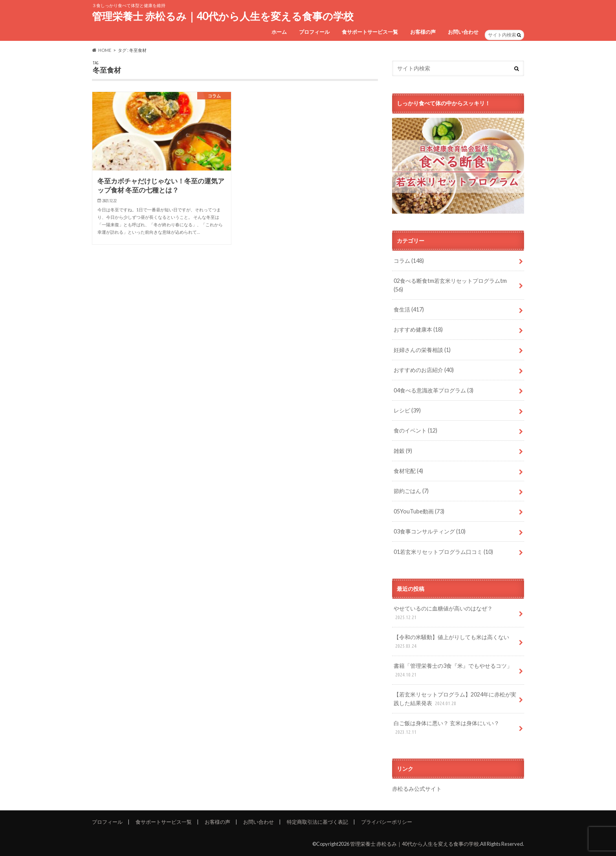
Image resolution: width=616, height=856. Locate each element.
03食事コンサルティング (430, 531)
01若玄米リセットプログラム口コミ (443, 552)
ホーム (279, 32)
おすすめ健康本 (418, 329)
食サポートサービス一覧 (370, 32)
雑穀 (403, 451)
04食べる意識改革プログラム (434, 390)
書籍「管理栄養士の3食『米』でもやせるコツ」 (453, 670)
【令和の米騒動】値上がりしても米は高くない (451, 642)
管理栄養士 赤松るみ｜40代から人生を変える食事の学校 (223, 16)
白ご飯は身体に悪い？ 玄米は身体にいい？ (446, 728)
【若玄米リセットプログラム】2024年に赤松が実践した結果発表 (455, 699)
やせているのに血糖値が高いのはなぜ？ (443, 613)
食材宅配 (408, 471)
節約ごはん (411, 491)
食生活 (409, 309)
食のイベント (415, 430)
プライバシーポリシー (387, 822)
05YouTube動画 (419, 511)
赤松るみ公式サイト (417, 789)
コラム (409, 261)
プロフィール (314, 32)
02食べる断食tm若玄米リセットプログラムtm (450, 285)
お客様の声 (423, 32)
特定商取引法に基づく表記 (317, 822)
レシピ (407, 410)
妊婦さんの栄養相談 (422, 350)
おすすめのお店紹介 (424, 370)
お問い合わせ (463, 32)
